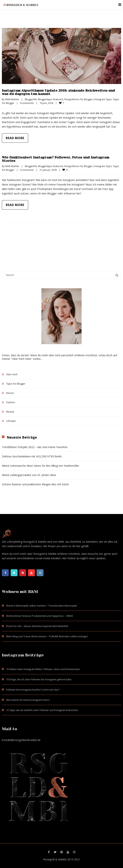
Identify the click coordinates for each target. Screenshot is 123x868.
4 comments (27, 170)
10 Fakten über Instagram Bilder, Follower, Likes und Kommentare (43, 669)
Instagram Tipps (103, 99)
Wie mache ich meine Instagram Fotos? (28, 700)
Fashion (11, 402)
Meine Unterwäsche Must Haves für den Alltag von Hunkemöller (41, 466)
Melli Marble (12, 99)
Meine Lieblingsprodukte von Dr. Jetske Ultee (29, 475)
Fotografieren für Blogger (78, 99)
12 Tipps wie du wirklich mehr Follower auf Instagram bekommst (42, 710)
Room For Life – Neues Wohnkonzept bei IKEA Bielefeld (37, 626)
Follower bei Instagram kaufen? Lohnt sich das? (33, 690)
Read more (15, 138)
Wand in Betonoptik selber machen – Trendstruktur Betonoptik (42, 606)
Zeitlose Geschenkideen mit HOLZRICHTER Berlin (32, 456)
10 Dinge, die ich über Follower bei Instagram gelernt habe (39, 679)
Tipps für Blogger (16, 384)
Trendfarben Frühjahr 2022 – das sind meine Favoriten (35, 447)
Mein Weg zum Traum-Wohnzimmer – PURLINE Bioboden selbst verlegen (47, 636)
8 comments (27, 103)
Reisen (10, 393)
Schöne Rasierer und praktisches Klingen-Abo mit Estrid (35, 484)
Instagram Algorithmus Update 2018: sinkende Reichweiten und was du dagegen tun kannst (58, 92)
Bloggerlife (31, 99)
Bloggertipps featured (50, 99)
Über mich (12, 374)
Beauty (10, 412)
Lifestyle (11, 421)
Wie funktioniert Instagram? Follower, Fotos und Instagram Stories (56, 159)
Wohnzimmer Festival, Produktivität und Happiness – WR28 (39, 616)
